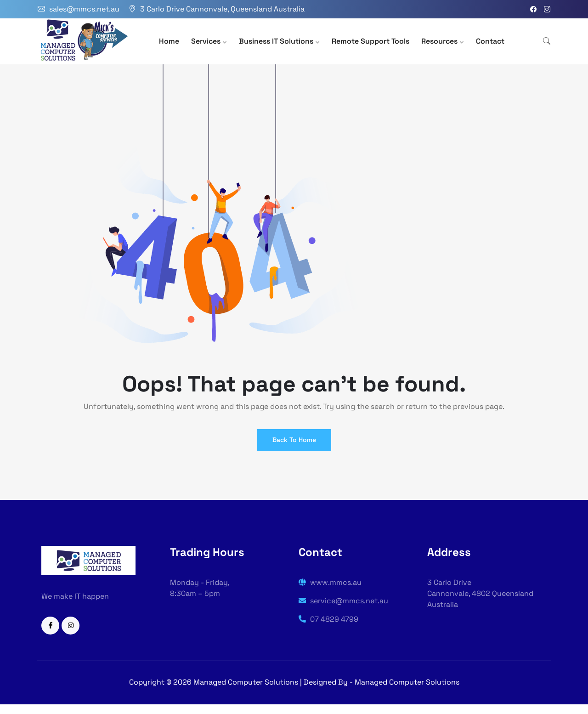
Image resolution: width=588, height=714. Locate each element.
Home (169, 41)
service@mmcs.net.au (343, 601)
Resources (439, 41)
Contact (490, 41)
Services (206, 41)
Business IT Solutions (276, 41)
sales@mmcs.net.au (84, 9)
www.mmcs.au (330, 582)
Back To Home (294, 440)
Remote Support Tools (370, 41)
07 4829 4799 (328, 619)
